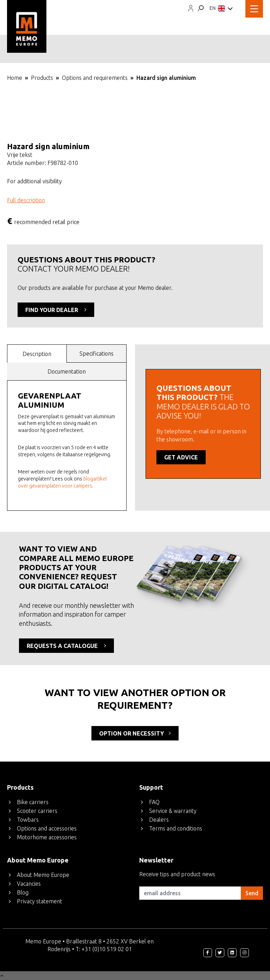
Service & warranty (173, 811)
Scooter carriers (37, 811)
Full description (26, 200)
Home (15, 78)
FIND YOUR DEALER (56, 310)
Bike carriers (33, 802)
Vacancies (29, 884)
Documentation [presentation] (67, 371)
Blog (23, 892)
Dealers (159, 820)
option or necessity (135, 733)
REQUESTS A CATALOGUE (66, 645)
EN (221, 9)
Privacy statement (40, 901)
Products (42, 78)
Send (252, 893)
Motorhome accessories (47, 837)
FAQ (154, 802)
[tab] (37, 353)
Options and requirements (95, 78)
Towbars (28, 820)
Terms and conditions (176, 828)
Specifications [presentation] (97, 354)
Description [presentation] (37, 354)
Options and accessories (47, 828)
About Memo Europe (43, 875)
